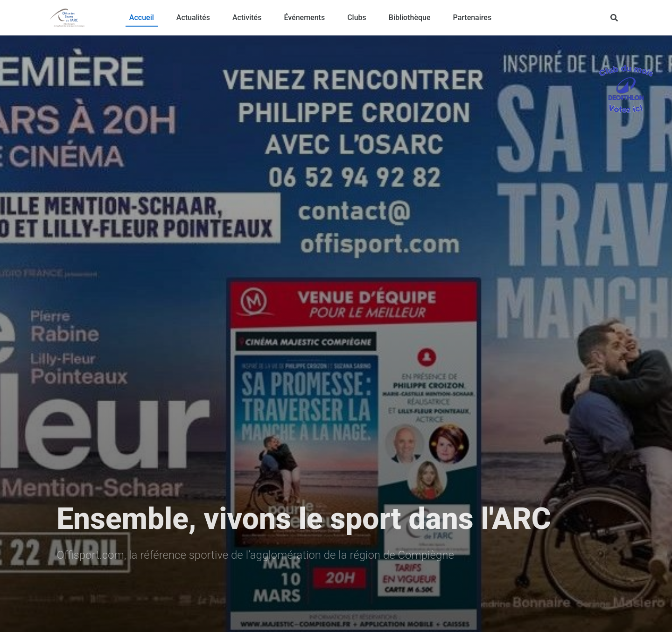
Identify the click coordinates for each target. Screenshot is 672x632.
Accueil (142, 17)
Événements (304, 17)
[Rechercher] (614, 18)
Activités (247, 17)
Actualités (193, 17)
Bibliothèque (410, 17)
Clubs (357, 17)
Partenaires (472, 17)
